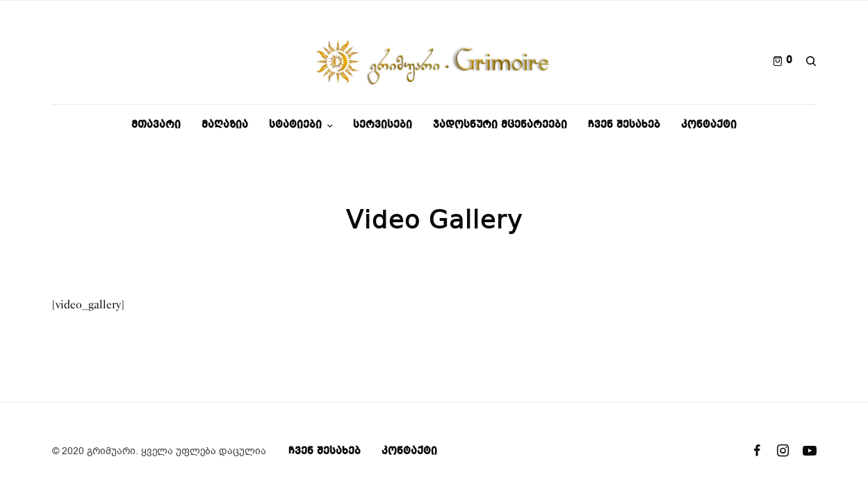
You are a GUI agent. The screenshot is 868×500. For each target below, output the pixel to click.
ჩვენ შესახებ (325, 451)
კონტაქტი (409, 451)
